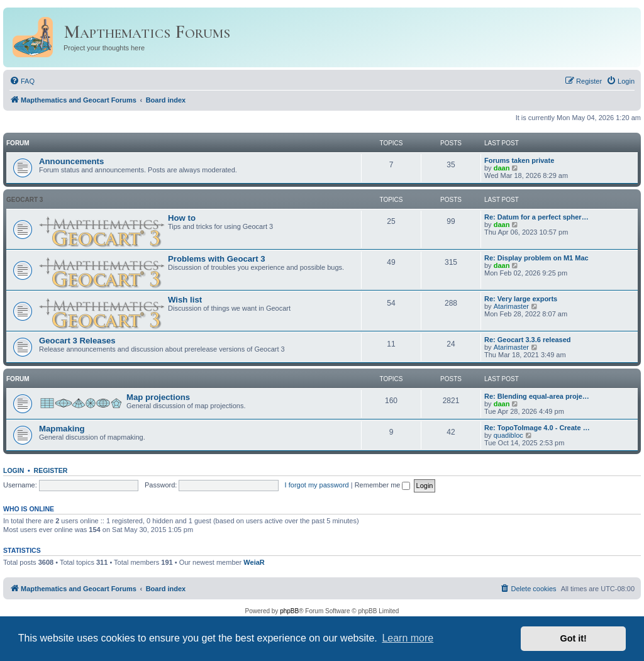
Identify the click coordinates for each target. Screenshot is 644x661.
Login (14, 470)
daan (502, 168)
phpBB (289, 611)
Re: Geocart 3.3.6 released (528, 340)
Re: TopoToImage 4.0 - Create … (537, 428)
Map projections (158, 397)
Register (51, 470)
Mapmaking (62, 429)
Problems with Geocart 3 (217, 259)
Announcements (71, 161)
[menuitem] (22, 81)
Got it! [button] (574, 638)
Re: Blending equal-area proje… (537, 396)
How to (182, 218)
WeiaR (254, 562)
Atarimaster (511, 306)
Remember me (383, 485)
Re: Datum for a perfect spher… (536, 217)
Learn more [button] (408, 638)
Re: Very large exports (521, 299)
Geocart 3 (25, 200)
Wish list (185, 300)
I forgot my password (317, 485)
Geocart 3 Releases (77, 341)
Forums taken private (519, 160)
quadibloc (508, 435)
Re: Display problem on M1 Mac (536, 258)
